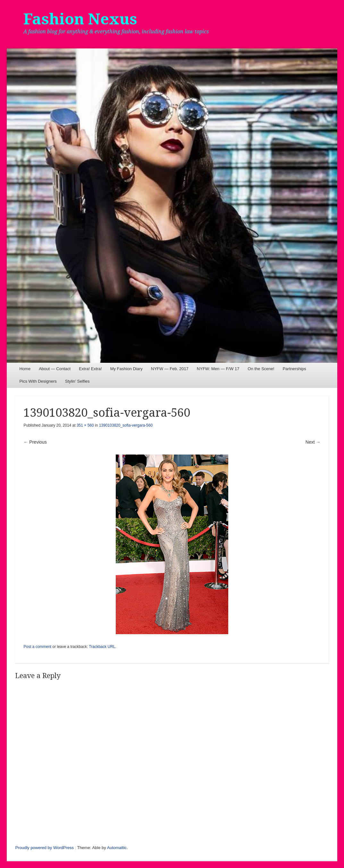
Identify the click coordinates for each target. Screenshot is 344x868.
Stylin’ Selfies (77, 381)
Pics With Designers (38, 381)
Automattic (117, 848)
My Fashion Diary (126, 369)
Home (25, 369)
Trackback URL (102, 647)
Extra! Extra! (90, 369)
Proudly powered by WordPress (44, 848)
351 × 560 (85, 425)
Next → (313, 442)
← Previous (35, 442)
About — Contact (55, 369)
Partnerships (294, 369)
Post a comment (37, 647)
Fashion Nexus (80, 19)
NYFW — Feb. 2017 (170, 369)
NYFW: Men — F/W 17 (218, 369)
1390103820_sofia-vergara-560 (126, 425)
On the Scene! (261, 369)
